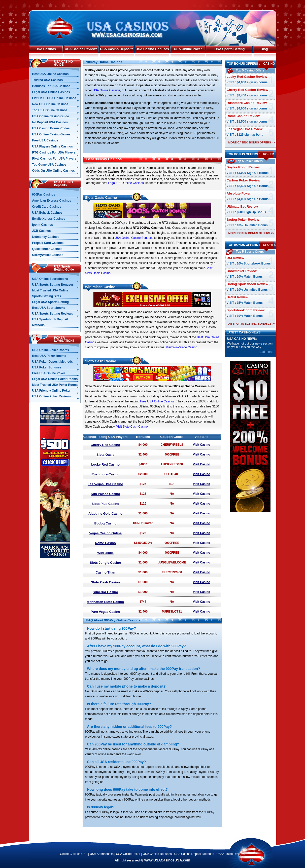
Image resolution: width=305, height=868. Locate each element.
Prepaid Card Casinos (48, 243)
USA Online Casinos (106, 90)
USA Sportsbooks (102, 854)
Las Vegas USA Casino (105, 484)
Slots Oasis (105, 455)
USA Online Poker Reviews (52, 396)
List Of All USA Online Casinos (54, 98)
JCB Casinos (42, 231)
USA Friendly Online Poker (51, 391)
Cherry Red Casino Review (247, 90)
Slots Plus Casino (106, 504)
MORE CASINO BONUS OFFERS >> (252, 142)
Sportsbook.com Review (246, 310)
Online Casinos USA (74, 854)
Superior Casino (105, 592)
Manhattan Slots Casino (105, 602)
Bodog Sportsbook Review (247, 284)
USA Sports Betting (229, 49)
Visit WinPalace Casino (182, 347)
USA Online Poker (188, 49)
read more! (266, 352)
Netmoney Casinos (46, 237)
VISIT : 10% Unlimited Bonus (247, 225)
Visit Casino (201, 445)
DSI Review (235, 258)
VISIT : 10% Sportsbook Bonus (249, 263)
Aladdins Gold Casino (105, 514)
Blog (264, 49)
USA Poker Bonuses (47, 367)
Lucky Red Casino (105, 464)
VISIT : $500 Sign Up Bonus (246, 212)
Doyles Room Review (243, 167)
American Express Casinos (52, 201)
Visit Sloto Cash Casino (132, 427)
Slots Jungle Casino (105, 563)
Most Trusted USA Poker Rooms (55, 385)
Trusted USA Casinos (48, 80)
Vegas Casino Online (105, 533)
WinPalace (105, 553)
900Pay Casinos (44, 195)
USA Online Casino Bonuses (134, 238)
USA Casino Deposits (117, 49)
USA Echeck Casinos (47, 213)
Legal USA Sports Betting (51, 302)
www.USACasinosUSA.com (167, 860)
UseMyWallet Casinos (48, 255)
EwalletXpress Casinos (49, 219)
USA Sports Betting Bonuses (53, 285)
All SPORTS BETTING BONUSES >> (252, 324)
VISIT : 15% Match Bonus (245, 303)
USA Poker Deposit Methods (53, 362)
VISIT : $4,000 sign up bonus (247, 82)
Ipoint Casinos (43, 225)
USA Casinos (46, 49)
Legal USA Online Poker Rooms (55, 379)
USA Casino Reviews (81, 49)
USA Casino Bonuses (152, 49)
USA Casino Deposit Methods (194, 854)
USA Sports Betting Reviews (53, 314)
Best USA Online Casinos (50, 74)
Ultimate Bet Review (242, 206)
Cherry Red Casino (105, 445)
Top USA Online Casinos (50, 110)
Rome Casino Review (243, 116)
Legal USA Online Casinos (126, 183)
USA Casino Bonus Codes (51, 128)
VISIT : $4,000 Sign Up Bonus (248, 173)
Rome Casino (105, 543)
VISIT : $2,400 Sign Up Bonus (248, 186)
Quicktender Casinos (47, 249)
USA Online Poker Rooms (51, 350)
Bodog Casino (105, 523)
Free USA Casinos (45, 140)
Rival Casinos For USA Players (54, 159)
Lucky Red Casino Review (247, 77)
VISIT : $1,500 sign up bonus (247, 122)
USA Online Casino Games (51, 134)
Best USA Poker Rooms (49, 356)
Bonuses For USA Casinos (51, 86)
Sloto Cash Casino (105, 582)
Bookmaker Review (242, 271)
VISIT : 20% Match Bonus (245, 277)
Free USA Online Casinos (157, 401)
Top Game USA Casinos (49, 165)
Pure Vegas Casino (105, 612)
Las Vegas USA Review (245, 129)
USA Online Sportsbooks (50, 279)
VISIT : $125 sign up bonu (245, 135)
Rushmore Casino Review (247, 103)
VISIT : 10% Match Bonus (245, 316)
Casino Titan (106, 572)
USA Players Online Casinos (53, 146)
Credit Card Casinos (47, 207)
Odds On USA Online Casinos (54, 171)
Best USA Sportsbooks (49, 308)
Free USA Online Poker (49, 373)
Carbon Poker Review (244, 180)
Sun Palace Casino (105, 494)
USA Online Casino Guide (51, 116)
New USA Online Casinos (50, 104)
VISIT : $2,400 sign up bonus (247, 95)
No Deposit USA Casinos (50, 122)
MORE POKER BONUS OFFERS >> (251, 233)
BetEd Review (238, 297)
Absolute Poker (239, 193)
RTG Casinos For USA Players (54, 153)
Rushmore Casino (105, 474)
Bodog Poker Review (243, 220)
